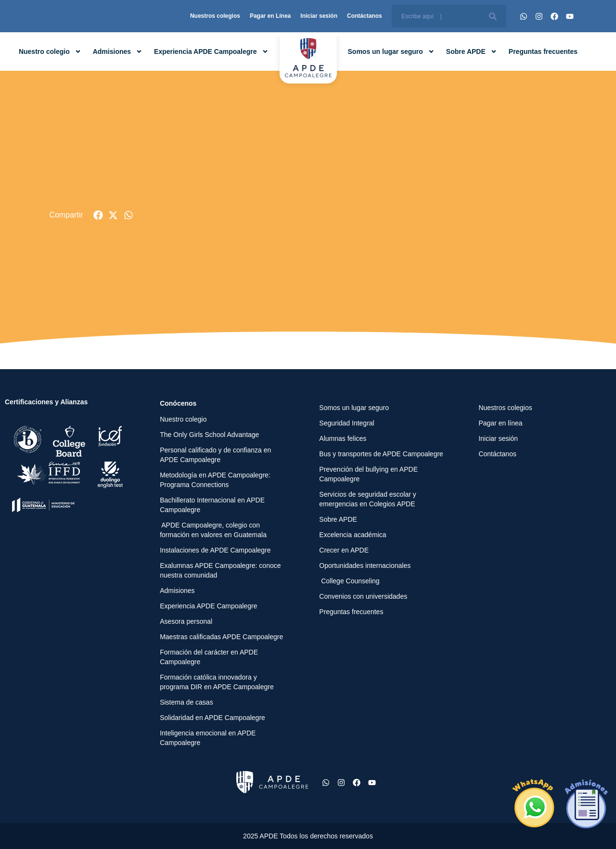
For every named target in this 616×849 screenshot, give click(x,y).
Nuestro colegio (50, 51)
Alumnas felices (343, 438)
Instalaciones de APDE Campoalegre (215, 550)
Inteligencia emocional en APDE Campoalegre (208, 738)
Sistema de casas (186, 702)
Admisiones (118, 51)
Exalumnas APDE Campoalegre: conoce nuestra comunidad (220, 570)
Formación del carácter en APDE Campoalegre (209, 657)
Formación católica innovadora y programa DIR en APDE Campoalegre (217, 682)
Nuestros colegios (215, 16)
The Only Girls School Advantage (209, 435)
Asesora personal (186, 621)
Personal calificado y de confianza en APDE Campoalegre (215, 455)
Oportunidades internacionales (365, 566)
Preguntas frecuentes (543, 51)
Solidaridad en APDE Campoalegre (212, 718)
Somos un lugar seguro (391, 51)
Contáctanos (365, 16)
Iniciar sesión (319, 16)
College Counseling (349, 581)
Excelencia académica (353, 535)
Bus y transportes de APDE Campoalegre (381, 454)
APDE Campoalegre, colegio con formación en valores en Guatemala (213, 530)
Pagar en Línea (270, 16)
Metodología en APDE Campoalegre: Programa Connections (215, 480)
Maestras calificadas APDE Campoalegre (221, 637)
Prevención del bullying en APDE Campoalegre (368, 474)
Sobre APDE (472, 51)
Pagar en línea (500, 423)
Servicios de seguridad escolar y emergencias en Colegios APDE (368, 499)
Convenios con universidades (363, 596)
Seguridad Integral (346, 423)
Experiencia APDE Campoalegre (211, 51)
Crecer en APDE (344, 550)
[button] (98, 215)
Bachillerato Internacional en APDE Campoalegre (212, 505)
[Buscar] (493, 16)
